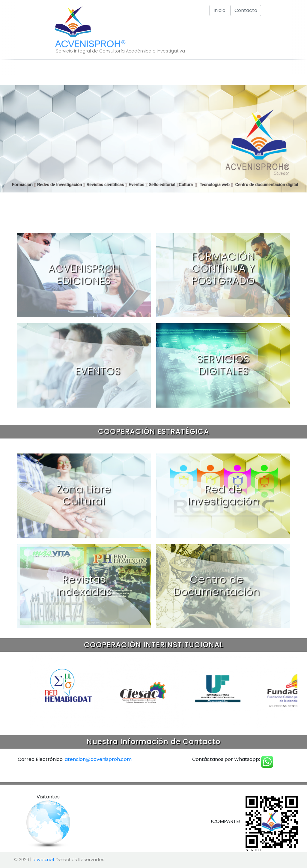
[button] (23, 139)
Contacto (246, 10)
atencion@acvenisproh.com (98, 759)
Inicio (219, 10)
